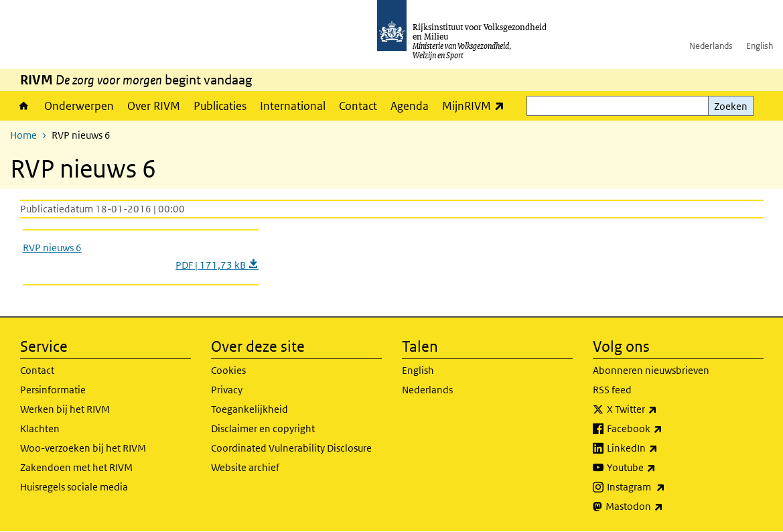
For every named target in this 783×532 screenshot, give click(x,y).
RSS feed (612, 390)
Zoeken (731, 106)
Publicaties (220, 106)
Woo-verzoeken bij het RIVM (83, 448)
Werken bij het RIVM (65, 409)
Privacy (227, 390)
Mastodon (664, 507)
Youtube (661, 468)
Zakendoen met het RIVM (76, 467)
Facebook (664, 429)
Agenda (410, 106)
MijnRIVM (477, 106)
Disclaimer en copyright (263, 428)
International (293, 106)
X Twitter (661, 409)
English (760, 46)
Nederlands (711, 46)
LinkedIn (662, 448)
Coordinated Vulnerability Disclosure (291, 448)
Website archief (245, 467)
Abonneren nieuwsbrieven (651, 370)
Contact (358, 106)
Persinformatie (53, 390)
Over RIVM (154, 106)
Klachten (40, 428)
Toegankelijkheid (250, 409)
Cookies (228, 370)
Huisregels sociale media (74, 487)
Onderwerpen (79, 106)
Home (24, 106)
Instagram (665, 487)
